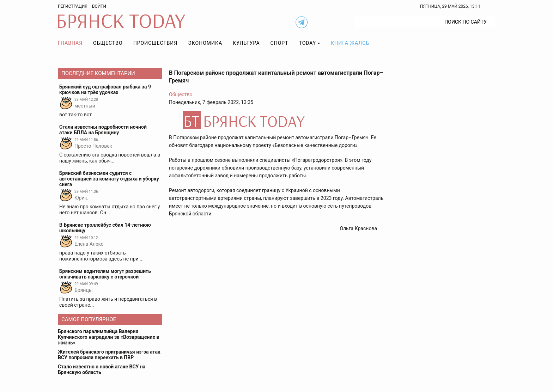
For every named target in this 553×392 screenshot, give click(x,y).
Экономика (205, 43)
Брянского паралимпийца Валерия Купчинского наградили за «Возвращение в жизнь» (108, 337)
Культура (246, 43)
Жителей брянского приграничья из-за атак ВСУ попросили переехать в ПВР (109, 355)
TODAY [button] (308, 43)
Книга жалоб (350, 43)
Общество (108, 43)
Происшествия (156, 43)
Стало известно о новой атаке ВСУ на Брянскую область (102, 369)
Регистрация (73, 6)
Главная (70, 43)
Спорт (279, 43)
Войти (99, 6)
